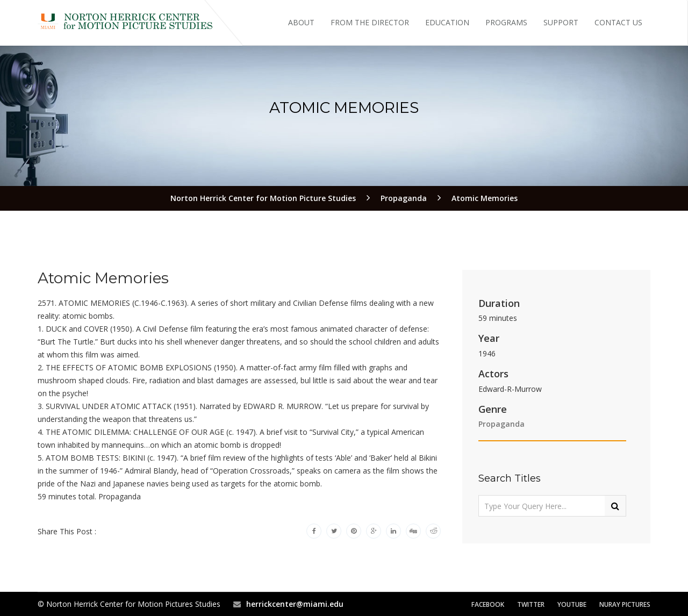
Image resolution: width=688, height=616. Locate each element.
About (301, 22)
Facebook (488, 604)
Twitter (531, 604)
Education (447, 22)
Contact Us (618, 22)
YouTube (572, 604)
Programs (506, 22)
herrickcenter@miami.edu (295, 604)
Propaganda (501, 424)
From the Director (370, 22)
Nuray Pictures (625, 604)
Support (561, 22)
